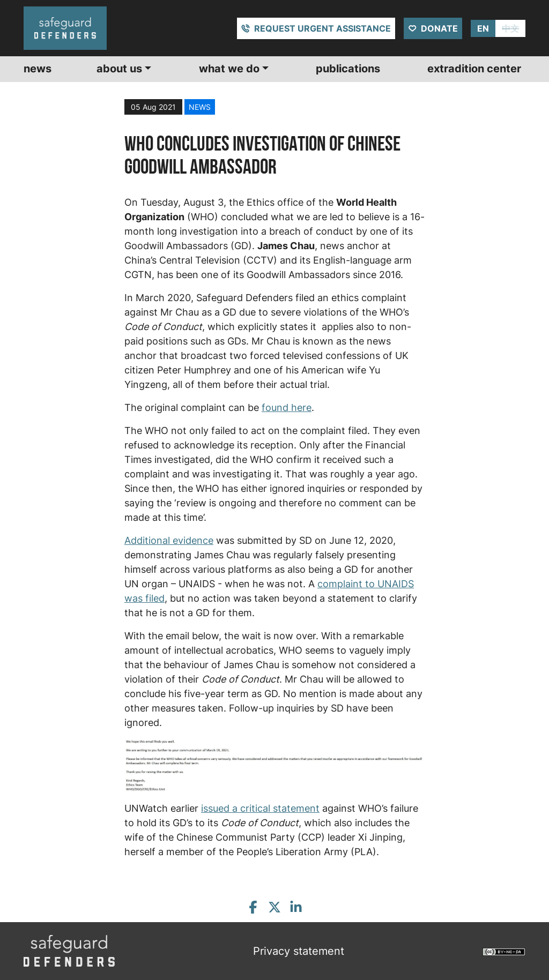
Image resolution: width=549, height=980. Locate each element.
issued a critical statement (260, 808)
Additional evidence (169, 540)
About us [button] (119, 69)
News (38, 69)
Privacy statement (299, 951)
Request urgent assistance (322, 28)
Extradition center (474, 69)
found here (287, 407)
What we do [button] (229, 69)
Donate (439, 28)
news (200, 107)
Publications (348, 69)
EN (483, 28)
